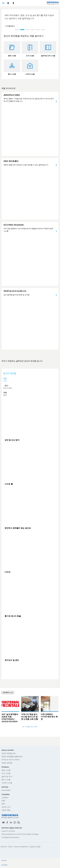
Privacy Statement (21, 847)
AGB (10, 847)
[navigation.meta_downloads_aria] (13, 3)
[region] (30, 21)
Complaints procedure (10, 838)
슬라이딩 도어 (7, 777)
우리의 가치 (6, 807)
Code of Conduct (8, 831)
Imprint (3, 847)
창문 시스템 (6, 770)
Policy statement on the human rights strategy (20, 834)
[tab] (30, 380)
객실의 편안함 (7, 763)
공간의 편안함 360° (9, 754)
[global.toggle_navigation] (3, 3)
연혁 (3, 804)
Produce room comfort (11, 760)
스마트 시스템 (7, 783)
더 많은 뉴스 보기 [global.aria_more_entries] (30, 727)
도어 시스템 (6, 774)
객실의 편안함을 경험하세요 (12, 757)
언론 (3, 801)
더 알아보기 (11, 26)
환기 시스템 (6, 780)
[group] (30, 19)
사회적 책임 (6, 810)
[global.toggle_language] (8, 3)
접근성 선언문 (35, 847)
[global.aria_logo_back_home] (53, 3)
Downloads (6, 790)
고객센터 (5, 798)
